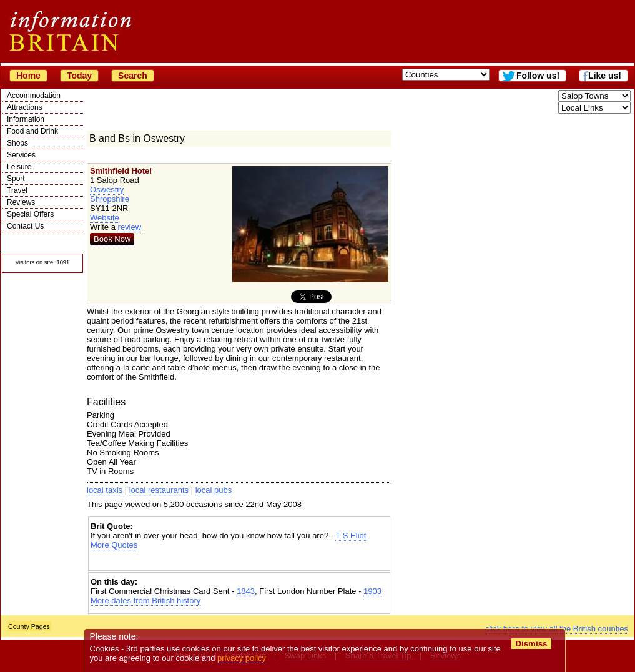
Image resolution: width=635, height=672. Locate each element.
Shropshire (110, 199)
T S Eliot (351, 536)
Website (105, 218)
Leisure (19, 167)
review (130, 227)
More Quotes (114, 545)
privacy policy (242, 658)
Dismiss (531, 644)
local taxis (105, 490)
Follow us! (538, 76)
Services (21, 155)
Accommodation (34, 96)
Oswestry (107, 190)
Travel (17, 190)
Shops (17, 143)
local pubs (214, 490)
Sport (16, 179)
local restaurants (159, 490)
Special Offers (30, 214)
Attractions (25, 107)
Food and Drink (32, 131)
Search (133, 76)
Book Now (112, 239)
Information (26, 119)
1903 (372, 591)
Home (28, 76)
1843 (246, 591)
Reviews (21, 202)
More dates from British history (145, 600)
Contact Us (25, 226)
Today (79, 76)
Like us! (605, 76)
